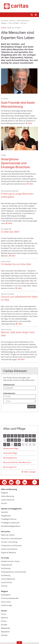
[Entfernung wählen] (19, 401)
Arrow (19, 643)
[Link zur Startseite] (19, 6)
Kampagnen (6, 595)
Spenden (5, 512)
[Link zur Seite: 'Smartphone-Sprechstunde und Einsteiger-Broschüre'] (19, 138)
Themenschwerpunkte (10, 598)
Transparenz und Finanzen (11, 545)
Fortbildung (6, 575)
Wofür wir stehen (8, 535)
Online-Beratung (7, 496)
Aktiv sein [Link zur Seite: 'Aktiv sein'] (24, 23)
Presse (4, 621)
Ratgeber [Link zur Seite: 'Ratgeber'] (4, 23)
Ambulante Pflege (10, 453)
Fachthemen (6, 568)
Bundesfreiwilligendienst (11, 526)
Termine (4, 586)
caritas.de (12, 21)
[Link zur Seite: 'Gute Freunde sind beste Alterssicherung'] (19, 81)
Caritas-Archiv (6, 582)
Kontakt (4, 625)
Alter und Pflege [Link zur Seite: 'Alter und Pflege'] (14, 23)
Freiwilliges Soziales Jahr (10, 523)
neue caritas (6, 602)
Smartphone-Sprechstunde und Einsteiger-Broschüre (15, 163)
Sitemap (4, 635)
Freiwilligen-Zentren (9, 519)
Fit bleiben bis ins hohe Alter (16, 264)
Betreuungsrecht (10, 467)
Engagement (6, 516)
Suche (3, 614)
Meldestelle (6, 628)
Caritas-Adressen (8, 500)
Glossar (4, 503)
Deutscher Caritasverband (11, 538)
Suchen (32, 407)
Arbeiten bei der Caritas (10, 561)
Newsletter (5, 632)
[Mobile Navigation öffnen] (36, 15)
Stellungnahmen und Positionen (14, 572)
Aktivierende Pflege (11, 448)
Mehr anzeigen (30, 472)
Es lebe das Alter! (10, 232)
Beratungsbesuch (10, 458)
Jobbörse (5, 618)
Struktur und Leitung (9, 542)
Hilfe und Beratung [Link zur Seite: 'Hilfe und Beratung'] (23, 21)
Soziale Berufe (7, 565)
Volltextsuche (9, 385)
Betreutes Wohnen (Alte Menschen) (17, 462)
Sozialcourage (6, 605)
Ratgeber (5, 493)
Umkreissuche (9, 393)
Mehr (30, 123)
